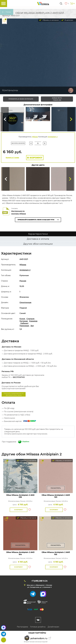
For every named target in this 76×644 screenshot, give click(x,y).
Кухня (22, 319)
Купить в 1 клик (12, 158)
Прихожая (24, 326)
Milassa (35, 137)
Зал (32, 326)
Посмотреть (20, 488)
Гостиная (24, 321)
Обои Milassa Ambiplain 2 (20, 496)
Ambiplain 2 (53, 137)
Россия (23, 281)
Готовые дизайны (38, 627)
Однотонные (25, 302)
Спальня (30, 319)
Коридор (33, 321)
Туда (71, 119)
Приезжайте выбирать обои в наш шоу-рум (36, 220)
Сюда (5, 119)
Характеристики (38, 234)
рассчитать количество (18, 143)
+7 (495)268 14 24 (4, 640)
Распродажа (22, 627)
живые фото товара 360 (57, 99)
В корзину (35, 158)
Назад (8, 12)
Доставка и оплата (38, 239)
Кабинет (24, 323)
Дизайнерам (53, 627)
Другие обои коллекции (38, 244)
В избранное (30, 510)
